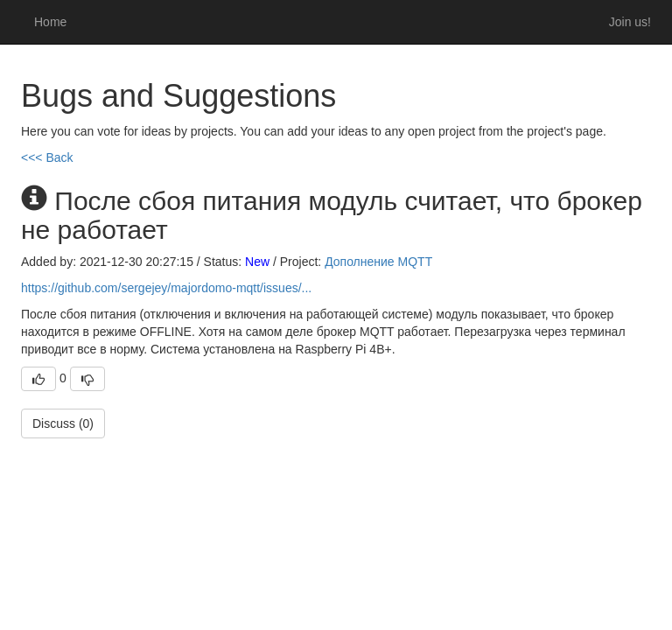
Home (50, 22)
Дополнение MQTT (378, 262)
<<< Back (47, 157)
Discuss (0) (63, 423)
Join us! (630, 22)
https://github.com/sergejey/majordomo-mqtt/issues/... (166, 288)
